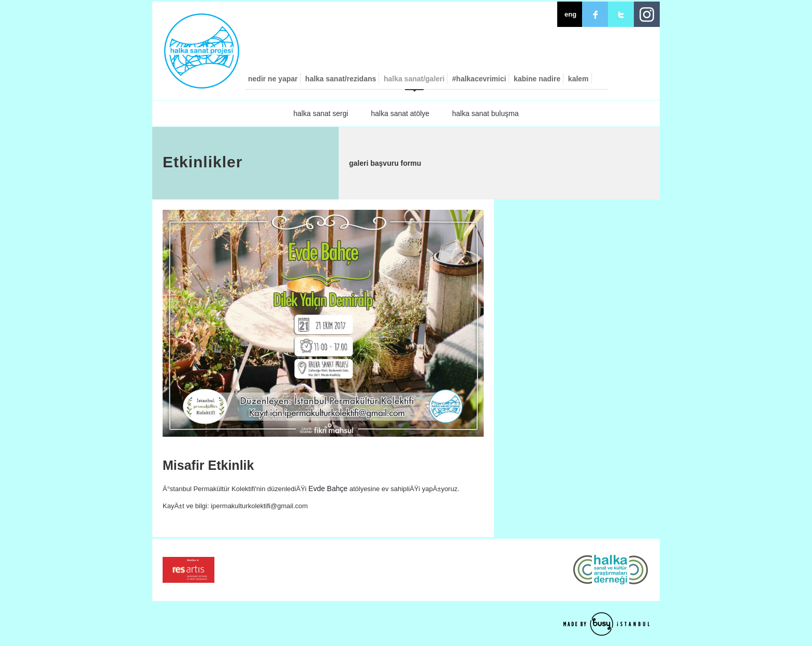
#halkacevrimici (479, 79)
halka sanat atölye (400, 113)
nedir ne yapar (273, 79)
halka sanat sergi (321, 113)
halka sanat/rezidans (340, 79)
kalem (578, 79)
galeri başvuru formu (385, 163)
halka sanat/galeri (414, 79)
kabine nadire (537, 79)
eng (570, 14)
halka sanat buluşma (485, 113)
